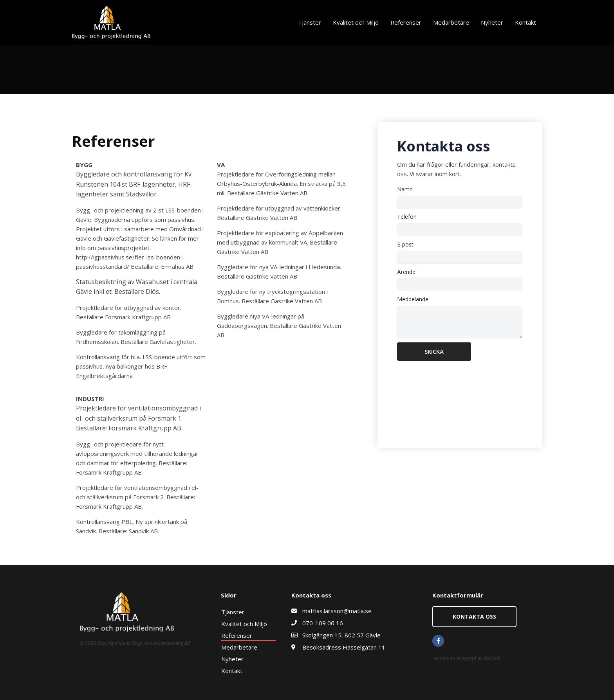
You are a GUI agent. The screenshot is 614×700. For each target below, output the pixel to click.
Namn (405, 189)
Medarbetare (451, 22)
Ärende (406, 272)
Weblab (492, 658)
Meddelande (413, 299)
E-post (405, 244)
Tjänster (310, 22)
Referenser (406, 22)
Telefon (407, 217)
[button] (474, 617)
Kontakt (526, 22)
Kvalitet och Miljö (356, 22)
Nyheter (492, 22)
